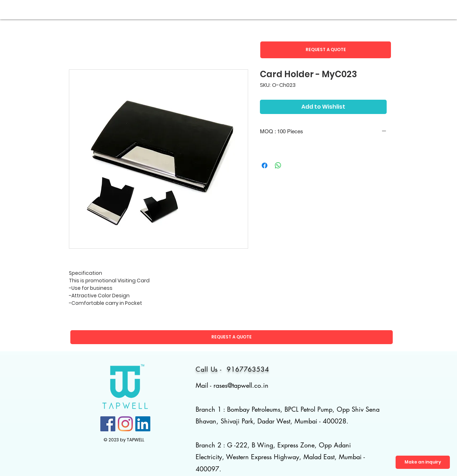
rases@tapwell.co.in (241, 385)
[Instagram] (125, 424)
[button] (326, 50)
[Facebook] (108, 424)
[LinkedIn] (143, 424)
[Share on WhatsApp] (278, 165)
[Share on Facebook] (265, 165)
